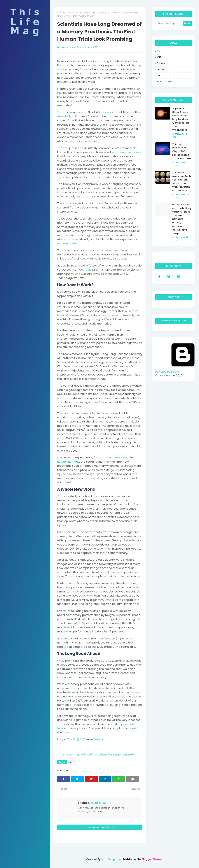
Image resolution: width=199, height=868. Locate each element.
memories (70, 243)
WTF (159, 57)
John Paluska (67, 47)
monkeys (121, 457)
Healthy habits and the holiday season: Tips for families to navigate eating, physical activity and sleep (182, 219)
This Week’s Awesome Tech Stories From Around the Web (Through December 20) (181, 182)
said (89, 270)
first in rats (101, 457)
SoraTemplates (111, 859)
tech (68, 13)
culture (161, 63)
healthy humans (68, 462)
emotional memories (126, 152)
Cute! (160, 51)
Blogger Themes (152, 859)
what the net (164, 81)
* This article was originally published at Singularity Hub (95, 754)
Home (60, 13)
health (160, 69)
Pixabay (99, 739)
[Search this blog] (169, 23)
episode (111, 112)
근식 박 (81, 739)
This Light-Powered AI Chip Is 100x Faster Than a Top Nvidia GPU (182, 151)
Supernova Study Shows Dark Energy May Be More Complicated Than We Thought (180, 119)
